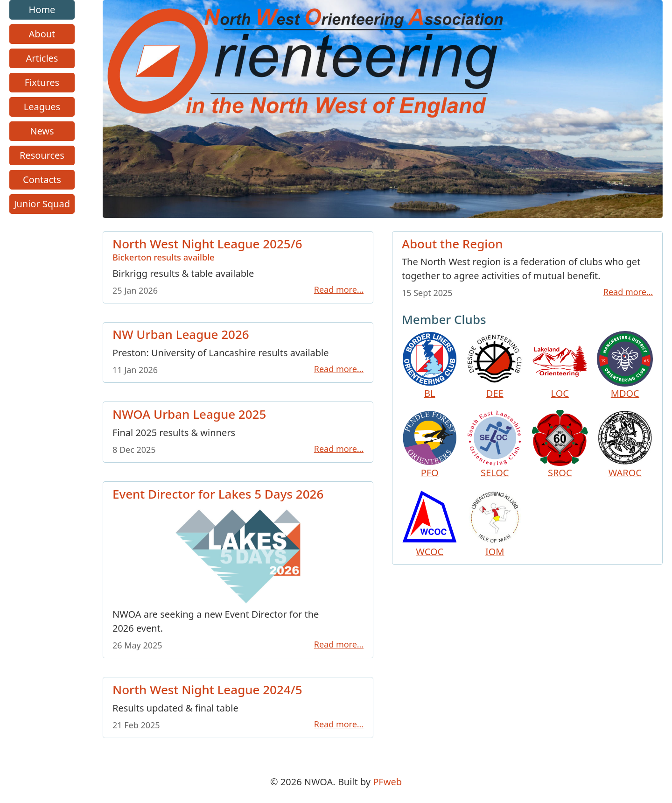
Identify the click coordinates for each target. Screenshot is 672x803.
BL (430, 366)
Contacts (42, 180)
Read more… (339, 289)
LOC (560, 366)
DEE (495, 366)
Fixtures (42, 82)
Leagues (42, 107)
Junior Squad (42, 204)
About (42, 34)
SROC (560, 444)
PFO (430, 444)
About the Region (452, 244)
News (42, 131)
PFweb (387, 782)
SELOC (495, 444)
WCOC (430, 524)
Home (42, 10)
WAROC (625, 444)
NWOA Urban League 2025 (189, 414)
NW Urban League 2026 (181, 334)
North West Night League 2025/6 (238, 249)
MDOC (625, 366)
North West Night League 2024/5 (207, 690)
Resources (42, 155)
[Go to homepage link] (383, 215)
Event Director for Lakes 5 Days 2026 (218, 493)
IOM (495, 524)
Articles (42, 58)
